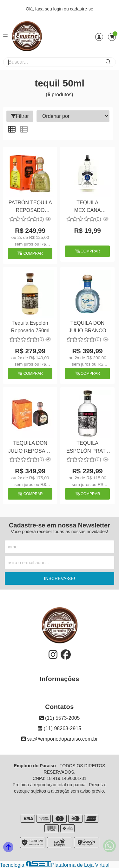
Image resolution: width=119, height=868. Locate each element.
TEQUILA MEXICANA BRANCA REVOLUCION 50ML (88, 207)
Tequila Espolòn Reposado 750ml (30, 327)
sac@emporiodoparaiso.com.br (60, 739)
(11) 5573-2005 (60, 718)
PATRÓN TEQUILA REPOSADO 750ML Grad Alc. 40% (30, 207)
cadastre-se (82, 9)
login (59, 9)
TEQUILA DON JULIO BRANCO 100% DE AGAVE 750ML (87, 328)
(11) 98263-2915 (60, 728)
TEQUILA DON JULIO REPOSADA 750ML (30, 448)
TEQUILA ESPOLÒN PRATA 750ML (87, 448)
